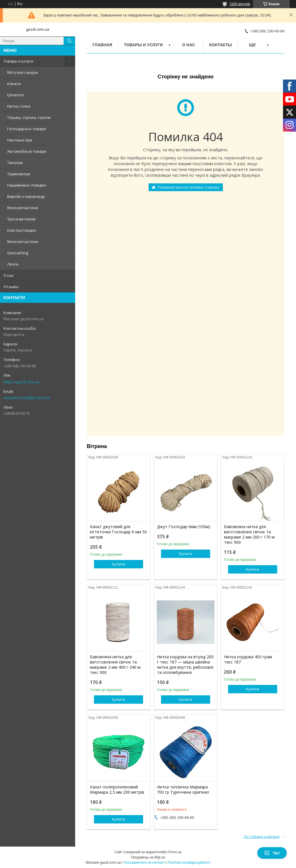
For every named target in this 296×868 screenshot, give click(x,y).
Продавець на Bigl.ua (148, 857)
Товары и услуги (18, 61)
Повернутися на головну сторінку (189, 187)
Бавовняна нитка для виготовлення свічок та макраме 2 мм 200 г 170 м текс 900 (249, 535)
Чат (272, 853)
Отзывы (11, 287)
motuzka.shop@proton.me (27, 398)
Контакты (220, 45)
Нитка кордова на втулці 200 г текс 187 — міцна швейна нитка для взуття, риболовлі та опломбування (185, 665)
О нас (9, 275)
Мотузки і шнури (23, 72)
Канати (14, 84)
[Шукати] (69, 41)
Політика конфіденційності (189, 863)
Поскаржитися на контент (144, 863)
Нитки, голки (19, 106)
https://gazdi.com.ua (21, 382)
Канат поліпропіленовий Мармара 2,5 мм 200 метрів (117, 790)
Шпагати (15, 95)
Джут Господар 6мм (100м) (184, 527)
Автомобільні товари (27, 151)
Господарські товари (27, 129)
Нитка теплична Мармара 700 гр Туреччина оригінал (183, 790)
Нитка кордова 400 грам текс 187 (248, 659)
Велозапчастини (23, 208)
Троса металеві (21, 219)
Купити (119, 564)
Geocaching (18, 253)
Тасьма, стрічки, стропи (29, 117)
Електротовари (22, 230)
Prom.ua (175, 852)
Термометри (19, 174)
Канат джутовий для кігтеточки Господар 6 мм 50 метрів (118, 532)
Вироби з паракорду (26, 196)
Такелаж (15, 163)
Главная (102, 45)
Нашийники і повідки (27, 185)
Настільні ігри (20, 140)
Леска (13, 264)
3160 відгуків (240, 4)
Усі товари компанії (262, 836)
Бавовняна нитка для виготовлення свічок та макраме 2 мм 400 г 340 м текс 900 (115, 665)
